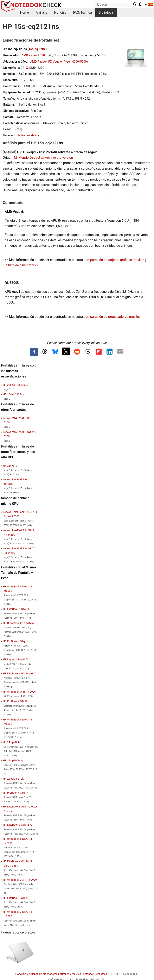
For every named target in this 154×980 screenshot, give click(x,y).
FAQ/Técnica (82, 13)
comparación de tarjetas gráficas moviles (114, 260)
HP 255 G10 (10, 466)
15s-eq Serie (37, 49)
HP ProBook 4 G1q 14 (16, 641)
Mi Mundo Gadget (27, 158)
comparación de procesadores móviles (112, 317)
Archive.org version (59, 158)
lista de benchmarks (23, 265)
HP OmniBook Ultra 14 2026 (19, 692)
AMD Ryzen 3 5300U (35, 55)
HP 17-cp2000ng (13, 760)
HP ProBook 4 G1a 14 (16, 793)
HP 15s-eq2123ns (13, 394)
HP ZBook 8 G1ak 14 (15, 779)
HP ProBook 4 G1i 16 (15, 701)
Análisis (41, 13)
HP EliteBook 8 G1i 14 (16, 898)
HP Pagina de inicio (29, 135)
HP (111, 974)
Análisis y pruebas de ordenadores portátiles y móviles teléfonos (55, 974)
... (149, 13)
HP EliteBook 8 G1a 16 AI (18, 825)
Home (24, 13)
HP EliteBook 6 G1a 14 (16, 609)
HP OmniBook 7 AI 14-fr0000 (20, 880)
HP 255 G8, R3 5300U (15, 385)
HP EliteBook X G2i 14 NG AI (20, 673)
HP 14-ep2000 (11, 742)
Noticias (60, 13)
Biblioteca (106, 13)
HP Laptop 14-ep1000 (16, 659)
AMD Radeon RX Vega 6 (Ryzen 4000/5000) (59, 62)
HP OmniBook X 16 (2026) (18, 623)
